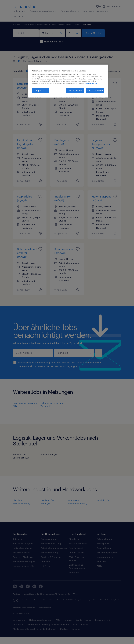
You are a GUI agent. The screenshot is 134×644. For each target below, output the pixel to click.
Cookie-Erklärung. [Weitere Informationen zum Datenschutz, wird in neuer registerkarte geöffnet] (92, 83)
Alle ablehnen (75, 90)
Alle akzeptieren (95, 90)
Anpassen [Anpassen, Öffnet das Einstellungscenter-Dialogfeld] (40, 90)
